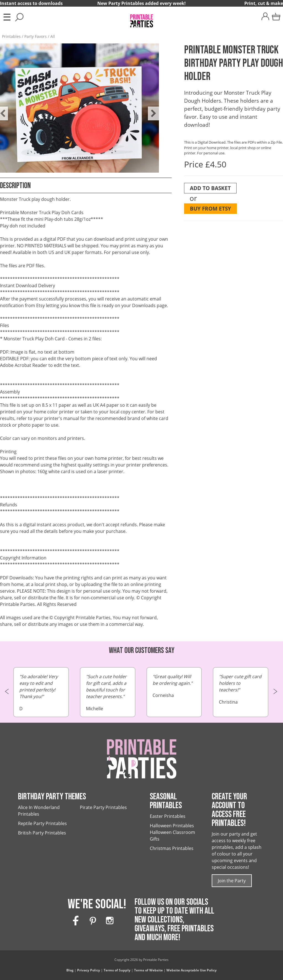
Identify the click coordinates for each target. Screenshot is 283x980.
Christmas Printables (172, 848)
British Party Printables (42, 833)
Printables (11, 36)
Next (151, 109)
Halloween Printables (172, 826)
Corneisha (174, 686)
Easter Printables (168, 816)
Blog (70, 970)
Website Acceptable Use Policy (192, 970)
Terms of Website (148, 970)
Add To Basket (210, 188)
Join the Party (232, 881)
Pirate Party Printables (103, 807)
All (53, 36)
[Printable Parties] (141, 18)
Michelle (108, 692)
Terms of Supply (117, 970)
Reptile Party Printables (42, 823)
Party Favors (36, 36)
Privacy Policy (89, 970)
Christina (241, 689)
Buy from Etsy (210, 208)
